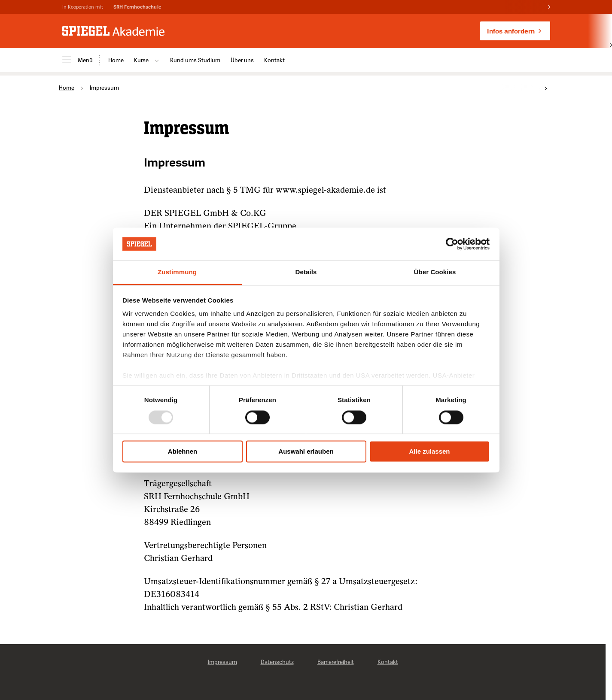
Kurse (147, 60)
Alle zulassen (429, 452)
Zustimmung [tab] (177, 272)
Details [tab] (306, 272)
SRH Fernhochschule (137, 7)
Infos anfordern (515, 31)
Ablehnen (183, 452)
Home (116, 60)
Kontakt (274, 60)
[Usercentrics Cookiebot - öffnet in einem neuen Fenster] (452, 244)
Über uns (242, 60)
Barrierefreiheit (336, 662)
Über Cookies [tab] (435, 272)
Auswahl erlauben (306, 452)
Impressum (222, 662)
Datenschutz (277, 662)
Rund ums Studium (195, 60)
